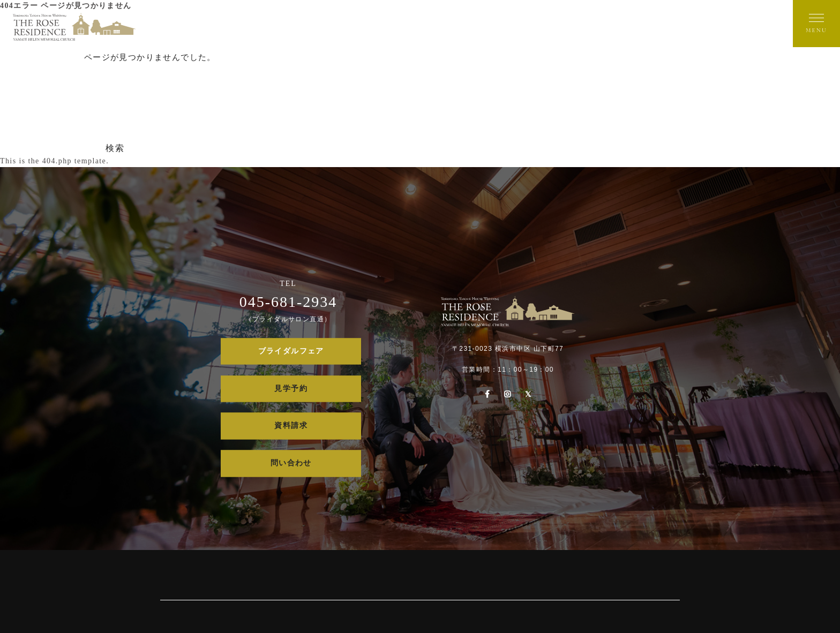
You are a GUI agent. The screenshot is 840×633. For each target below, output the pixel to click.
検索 (115, 148)
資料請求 (291, 426)
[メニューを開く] (816, 24)
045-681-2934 (288, 302)
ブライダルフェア (291, 352)
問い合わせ (291, 464)
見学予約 (291, 389)
